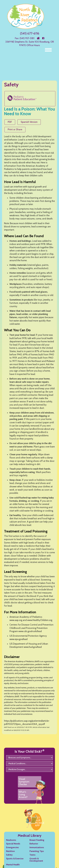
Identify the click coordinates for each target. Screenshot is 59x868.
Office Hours (33, 45)
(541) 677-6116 (30, 33)
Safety (9, 855)
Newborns (11, 840)
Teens (32, 855)
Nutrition (10, 851)
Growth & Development (36, 860)
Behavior (34, 844)
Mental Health (13, 865)
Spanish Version (29, 122)
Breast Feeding (37, 840)
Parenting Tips (37, 851)
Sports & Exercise (15, 859)
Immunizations (37, 847)
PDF (10, 122)
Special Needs (13, 844)
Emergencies (12, 847)
